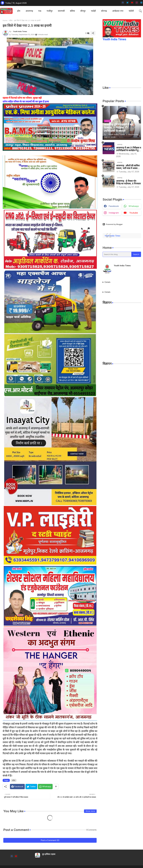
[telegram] (141, 3)
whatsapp (134, 206)
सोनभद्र (104, 11)
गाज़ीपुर (50, 11)
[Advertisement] (122, 338)
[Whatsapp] (45, 787)
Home (5, 20)
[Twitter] (31, 787)
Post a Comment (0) (50, 840)
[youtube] (132, 3)
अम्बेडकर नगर (118, 11)
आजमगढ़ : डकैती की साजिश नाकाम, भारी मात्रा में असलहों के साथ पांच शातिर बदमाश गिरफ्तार (128, 167)
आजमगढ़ (29, 11)
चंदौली (131, 11)
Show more (90, 811)
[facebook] (123, 3)
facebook (114, 206)
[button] (140, 11)
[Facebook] (17, 787)
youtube (134, 213)
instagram (114, 213)
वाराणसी (61, 11)
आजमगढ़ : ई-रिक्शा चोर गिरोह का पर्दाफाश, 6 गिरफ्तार (128, 182)
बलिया (72, 11)
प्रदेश (11, 20)
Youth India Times (114, 39)
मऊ (40, 11)
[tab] (19, 11)
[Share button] (56, 787)
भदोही (93, 11)
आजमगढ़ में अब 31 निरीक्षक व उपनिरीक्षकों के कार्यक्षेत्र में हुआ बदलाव (129, 149)
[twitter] (127, 3)
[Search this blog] (117, 254)
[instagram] (137, 3)
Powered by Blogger (113, 224)
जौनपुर (83, 11)
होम (19, 11)
